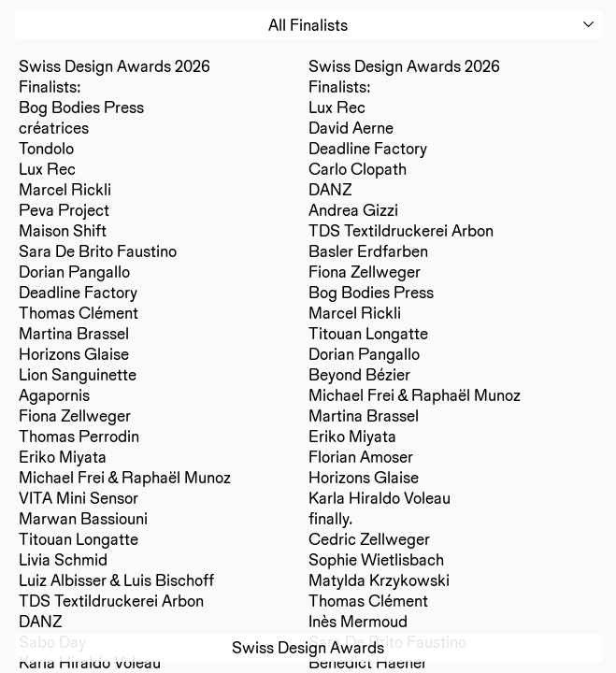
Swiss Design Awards (308, 647)
